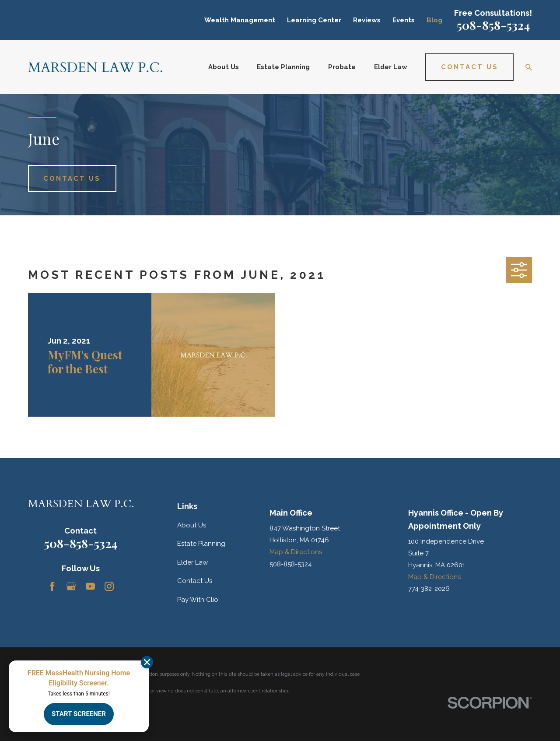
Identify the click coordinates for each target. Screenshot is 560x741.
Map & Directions (296, 552)
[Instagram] (109, 586)
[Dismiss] (147, 662)
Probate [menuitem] (342, 67)
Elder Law (192, 562)
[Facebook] (52, 586)
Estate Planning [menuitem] (283, 67)
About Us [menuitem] (224, 67)
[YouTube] (90, 586)
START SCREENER (79, 714)
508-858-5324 (493, 25)
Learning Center (314, 20)
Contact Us (195, 581)
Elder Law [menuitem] (391, 67)
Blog (434, 20)
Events (404, 20)
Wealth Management (240, 20)
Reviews (367, 20)
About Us (192, 525)
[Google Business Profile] (71, 586)
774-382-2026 (429, 589)
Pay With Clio (198, 600)
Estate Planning (201, 544)
